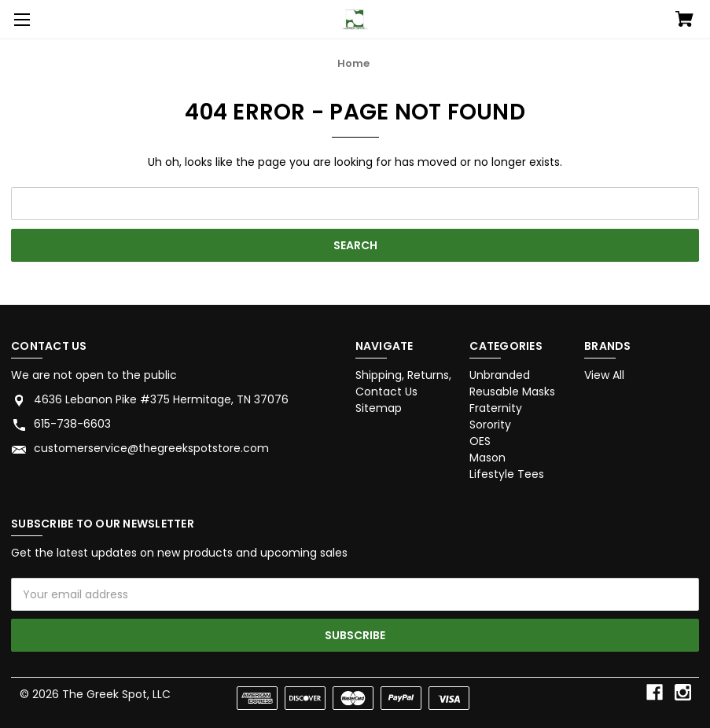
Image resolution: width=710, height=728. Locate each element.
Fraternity (496, 408)
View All (604, 375)
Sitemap (379, 408)
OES (480, 441)
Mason (487, 458)
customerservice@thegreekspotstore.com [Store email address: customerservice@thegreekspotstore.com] (151, 448)
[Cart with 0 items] (684, 20)
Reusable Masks (512, 392)
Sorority (490, 425)
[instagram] (683, 692)
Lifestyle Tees (507, 474)
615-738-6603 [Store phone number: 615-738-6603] (72, 424)
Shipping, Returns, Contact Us (403, 383)
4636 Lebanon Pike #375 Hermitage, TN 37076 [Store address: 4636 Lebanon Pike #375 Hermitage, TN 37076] (161, 399)
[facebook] (655, 692)
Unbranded (500, 375)
